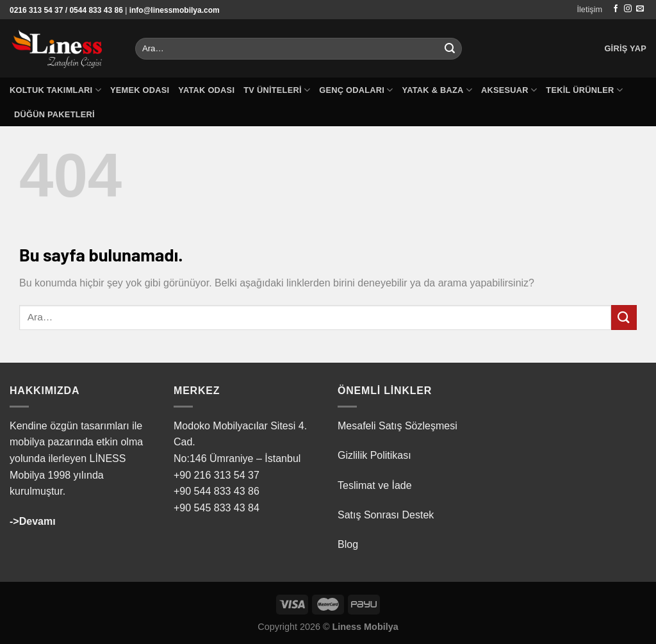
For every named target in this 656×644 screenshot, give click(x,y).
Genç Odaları (356, 90)
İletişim (589, 9)
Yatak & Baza (437, 90)
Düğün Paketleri (54, 114)
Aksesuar (509, 90)
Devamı (37, 521)
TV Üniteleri (277, 90)
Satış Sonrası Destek (386, 515)
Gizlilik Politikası (374, 455)
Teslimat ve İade (375, 485)
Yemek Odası (140, 90)
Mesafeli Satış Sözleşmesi (398, 426)
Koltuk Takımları (55, 90)
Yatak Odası (206, 90)
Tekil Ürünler (584, 90)
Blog (348, 544)
